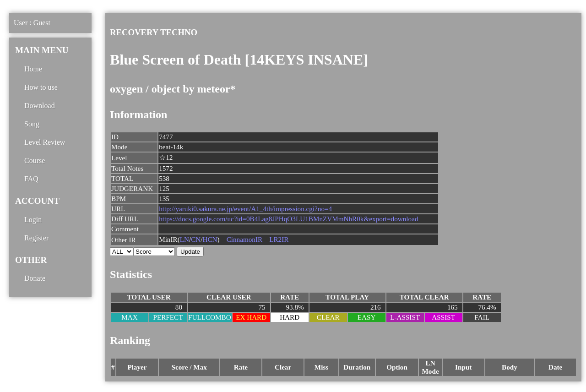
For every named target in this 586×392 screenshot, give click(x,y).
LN (184, 239)
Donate (35, 278)
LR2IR (279, 239)
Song (32, 124)
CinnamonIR (244, 239)
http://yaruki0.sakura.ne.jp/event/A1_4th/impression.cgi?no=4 (245, 209)
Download (40, 106)
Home (33, 69)
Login (33, 220)
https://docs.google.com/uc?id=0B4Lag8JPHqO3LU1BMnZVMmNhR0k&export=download (288, 219)
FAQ (31, 179)
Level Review (45, 142)
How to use (41, 87)
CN (196, 239)
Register (36, 238)
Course (35, 161)
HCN (210, 239)
